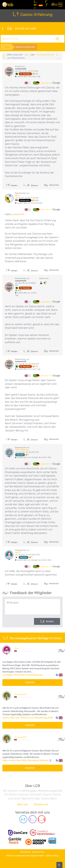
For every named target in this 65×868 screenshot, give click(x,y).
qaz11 (18, 552)
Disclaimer (26, 852)
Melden (12, 185)
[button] (59, 675)
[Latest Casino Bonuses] (8, 5)
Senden (50, 621)
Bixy (17, 195)
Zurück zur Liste (19, 29)
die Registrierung (45, 55)
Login (27, 55)
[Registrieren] (47, 5)
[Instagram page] (32, 819)
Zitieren (31, 185)
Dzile (17, 648)
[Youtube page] (42, 819)
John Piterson (22, 450)
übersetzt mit (50, 83)
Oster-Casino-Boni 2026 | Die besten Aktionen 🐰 (27, 760)
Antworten (54, 185)
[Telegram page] (23, 819)
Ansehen (32, 682)
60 (61, 738)
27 (61, 650)
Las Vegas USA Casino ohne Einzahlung (22, 675)
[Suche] (58, 39)
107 (61, 696)
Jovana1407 (20, 694)
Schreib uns (41, 804)
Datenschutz (38, 852)
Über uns (22, 804)
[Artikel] (35, 5)
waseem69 (21, 69)
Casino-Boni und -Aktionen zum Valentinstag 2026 (28, 718)
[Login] (53, 5)
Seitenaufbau (53, 856)
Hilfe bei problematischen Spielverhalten (25, 856)
